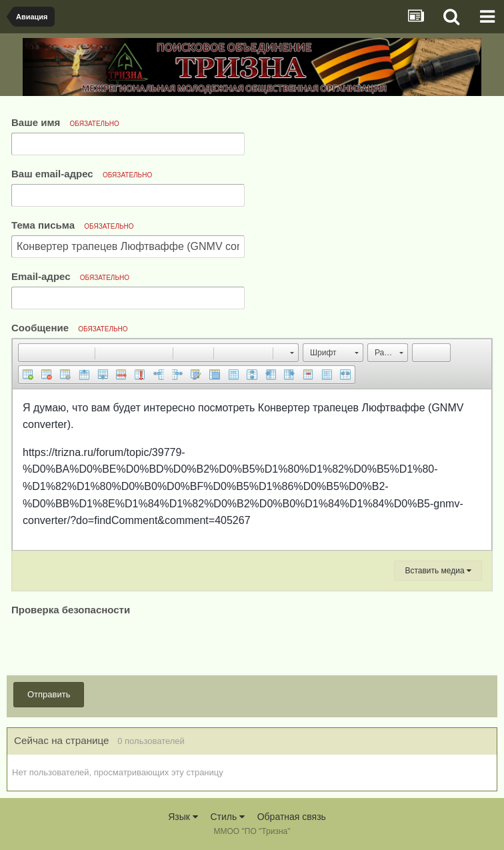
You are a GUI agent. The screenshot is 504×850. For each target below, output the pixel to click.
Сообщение (70, 328)
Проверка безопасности (71, 610)
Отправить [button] (49, 694)
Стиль (227, 817)
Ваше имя (65, 122)
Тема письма (73, 225)
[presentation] (113, 645)
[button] (28, 353)
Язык (183, 817)
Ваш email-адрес (82, 174)
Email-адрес (70, 276)
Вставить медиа (438, 571)
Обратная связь (292, 817)
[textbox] (252, 470)
